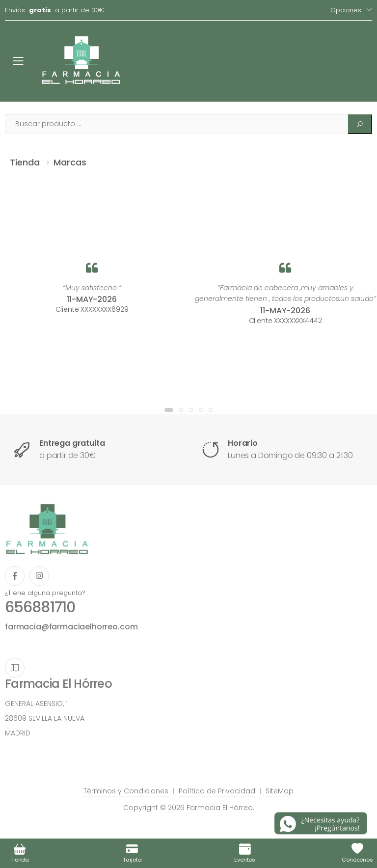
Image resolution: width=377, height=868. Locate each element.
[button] (169, 410)
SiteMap (280, 791)
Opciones (346, 10)
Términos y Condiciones (126, 791)
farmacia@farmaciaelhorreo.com (71, 627)
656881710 (40, 607)
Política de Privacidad (217, 791)
